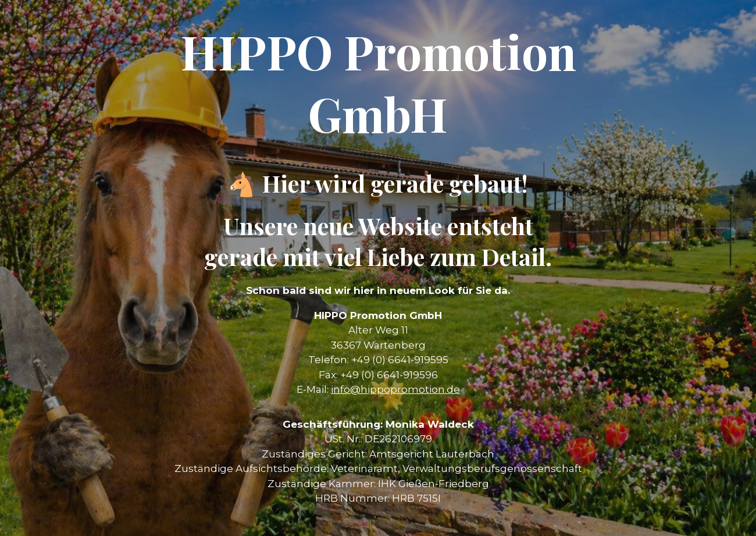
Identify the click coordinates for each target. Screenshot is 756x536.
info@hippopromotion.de (395, 389)
